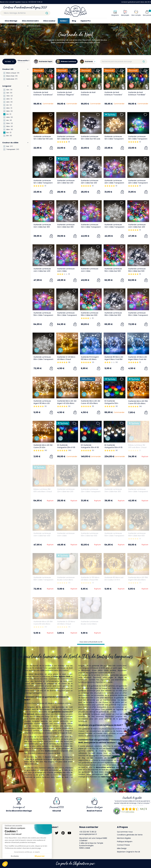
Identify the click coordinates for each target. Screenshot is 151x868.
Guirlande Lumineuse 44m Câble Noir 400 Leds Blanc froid (42, 271)
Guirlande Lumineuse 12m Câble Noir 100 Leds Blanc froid (91, 139)
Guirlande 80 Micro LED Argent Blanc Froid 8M (114, 358)
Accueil (6, 26)
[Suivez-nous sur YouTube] (69, 833)
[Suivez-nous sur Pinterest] (63, 833)
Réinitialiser (21, 63)
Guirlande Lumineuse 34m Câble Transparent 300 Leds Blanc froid (114, 227)
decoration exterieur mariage (110, 767)
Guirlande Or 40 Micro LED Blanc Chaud (66, 358)
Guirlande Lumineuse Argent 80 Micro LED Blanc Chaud (42, 403)
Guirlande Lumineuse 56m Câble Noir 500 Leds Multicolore (113, 271)
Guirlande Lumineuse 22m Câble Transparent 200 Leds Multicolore (114, 183)
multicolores (51, 751)
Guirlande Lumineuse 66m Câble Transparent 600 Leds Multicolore (138, 315)
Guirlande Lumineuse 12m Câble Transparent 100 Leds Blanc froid (43, 183)
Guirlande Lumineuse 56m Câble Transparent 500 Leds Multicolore (43, 315)
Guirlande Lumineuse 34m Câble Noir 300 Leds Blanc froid (66, 227)
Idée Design (122, 848)
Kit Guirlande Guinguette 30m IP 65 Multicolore (90, 447)
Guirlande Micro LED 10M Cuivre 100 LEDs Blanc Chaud (138, 403)
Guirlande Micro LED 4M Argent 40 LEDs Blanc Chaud (67, 403)
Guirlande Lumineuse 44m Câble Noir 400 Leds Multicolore (137, 227)
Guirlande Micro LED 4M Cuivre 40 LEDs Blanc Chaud (90, 403)
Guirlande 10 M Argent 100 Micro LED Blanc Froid (90, 359)
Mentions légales (124, 838)
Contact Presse (123, 845)
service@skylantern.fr (88, 834)
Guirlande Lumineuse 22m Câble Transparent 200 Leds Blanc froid (138, 183)
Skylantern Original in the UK (129, 852)
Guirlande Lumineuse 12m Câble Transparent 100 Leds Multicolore (138, 139)
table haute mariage (110, 777)
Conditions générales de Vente (130, 835)
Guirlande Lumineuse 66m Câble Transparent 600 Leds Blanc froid (43, 359)
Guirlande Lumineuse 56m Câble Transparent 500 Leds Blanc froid (67, 315)
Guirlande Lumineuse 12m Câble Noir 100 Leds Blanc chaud (43, 139)
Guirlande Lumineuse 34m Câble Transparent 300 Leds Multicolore (91, 227)
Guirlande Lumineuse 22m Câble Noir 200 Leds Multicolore (66, 183)
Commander (48, 104)
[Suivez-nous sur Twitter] (57, 833)
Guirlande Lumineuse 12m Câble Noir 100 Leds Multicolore (67, 139)
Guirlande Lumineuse (18, 26)
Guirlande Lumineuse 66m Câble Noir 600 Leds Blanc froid (113, 315)
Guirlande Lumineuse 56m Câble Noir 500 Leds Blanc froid (137, 271)
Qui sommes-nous (125, 832)
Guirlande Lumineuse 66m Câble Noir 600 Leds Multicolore (90, 315)
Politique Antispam (125, 842)
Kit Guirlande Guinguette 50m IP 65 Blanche (113, 447)
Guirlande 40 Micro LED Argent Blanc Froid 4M (138, 358)
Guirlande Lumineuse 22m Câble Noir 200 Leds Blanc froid (90, 183)
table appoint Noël (62, 676)
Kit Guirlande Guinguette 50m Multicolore (111, 403)
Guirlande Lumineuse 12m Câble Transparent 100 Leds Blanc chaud (114, 139)
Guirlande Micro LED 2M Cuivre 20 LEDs (43, 446)
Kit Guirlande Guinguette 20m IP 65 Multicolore (66, 447)
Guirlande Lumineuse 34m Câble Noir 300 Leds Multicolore (42, 227)
